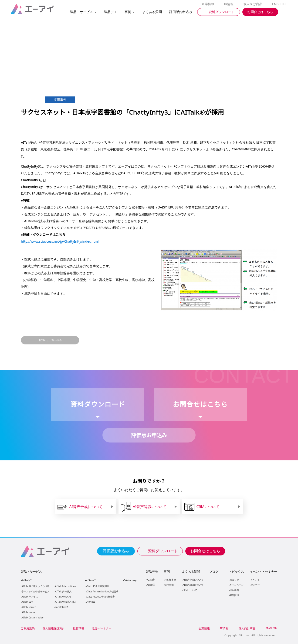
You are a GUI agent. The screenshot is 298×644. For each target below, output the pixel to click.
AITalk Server (28, 607)
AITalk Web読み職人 (66, 602)
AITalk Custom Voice (32, 618)
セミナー (255, 585)
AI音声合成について (193, 580)
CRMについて (190, 590)
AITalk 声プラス (30, 597)
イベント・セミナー (263, 571)
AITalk (27, 580)
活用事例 (169, 585)
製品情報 (234, 595)
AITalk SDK (27, 602)
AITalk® (150, 585)
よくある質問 (191, 571)
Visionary (131, 580)
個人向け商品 (254, 4)
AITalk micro (28, 612)
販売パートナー (102, 628)
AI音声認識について (193, 585)
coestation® (61, 607)
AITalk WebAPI (63, 597)
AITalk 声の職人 (63, 592)
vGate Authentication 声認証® (102, 592)
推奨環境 (78, 628)
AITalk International (66, 586)
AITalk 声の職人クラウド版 (36, 586)
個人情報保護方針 (54, 628)
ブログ (214, 571)
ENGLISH (279, 4)
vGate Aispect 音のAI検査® (100, 597)
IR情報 (230, 4)
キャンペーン (236, 585)
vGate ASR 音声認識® (97, 586)
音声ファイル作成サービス (35, 592)
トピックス (236, 571)
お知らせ (234, 580)
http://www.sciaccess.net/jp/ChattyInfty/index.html (61, 241)
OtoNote (90, 602)
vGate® (150, 580)
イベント (255, 580)
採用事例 (234, 590)
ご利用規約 (28, 628)
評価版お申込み (116, 551)
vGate (91, 580)
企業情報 (209, 4)
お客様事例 (170, 580)
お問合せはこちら (205, 551)
